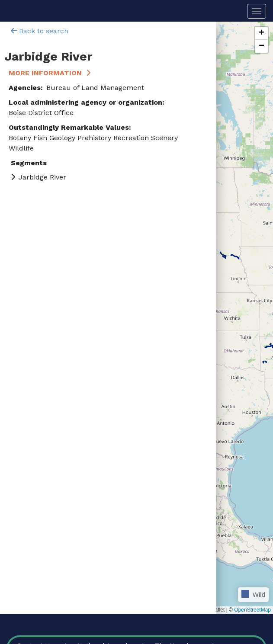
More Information (45, 73)
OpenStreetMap (252, 610)
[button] (261, 33)
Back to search (40, 31)
